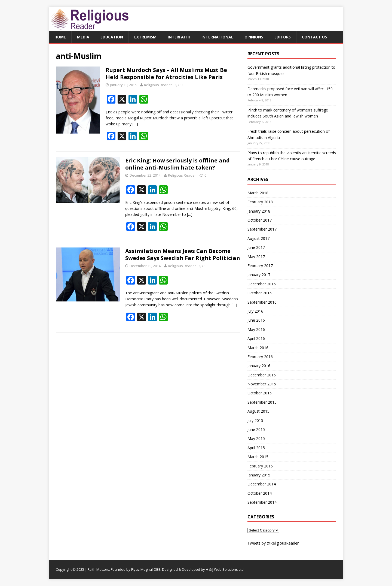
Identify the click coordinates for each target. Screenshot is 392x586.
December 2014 (262, 484)
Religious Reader (158, 85)
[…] (135, 124)
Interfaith (179, 37)
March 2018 (258, 193)
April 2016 (256, 338)
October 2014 (260, 493)
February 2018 (260, 202)
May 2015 (256, 438)
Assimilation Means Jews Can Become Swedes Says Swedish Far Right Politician (183, 254)
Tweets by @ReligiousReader (273, 543)
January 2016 (259, 366)
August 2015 (258, 411)
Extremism (145, 37)
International (217, 37)
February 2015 (260, 466)
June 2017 (256, 247)
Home (60, 37)
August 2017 (258, 238)
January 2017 (259, 275)
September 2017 (262, 229)
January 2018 (259, 211)
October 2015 (260, 393)
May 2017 (256, 257)
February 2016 (260, 357)
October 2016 (260, 293)
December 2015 (262, 375)
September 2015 (262, 402)
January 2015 (259, 475)
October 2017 (260, 220)
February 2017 (260, 266)
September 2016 (262, 302)
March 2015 (258, 457)
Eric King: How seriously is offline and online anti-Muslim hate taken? (177, 164)
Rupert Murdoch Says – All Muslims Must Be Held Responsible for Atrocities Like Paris (166, 73)
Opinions (254, 37)
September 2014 (262, 502)
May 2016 (256, 329)
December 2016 (262, 284)
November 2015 (262, 384)
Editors (283, 37)
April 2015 (256, 448)
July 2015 (255, 420)
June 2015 (256, 429)
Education (112, 37)
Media (83, 37)
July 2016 (255, 311)
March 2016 (258, 348)
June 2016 (256, 320)
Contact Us (314, 37)
